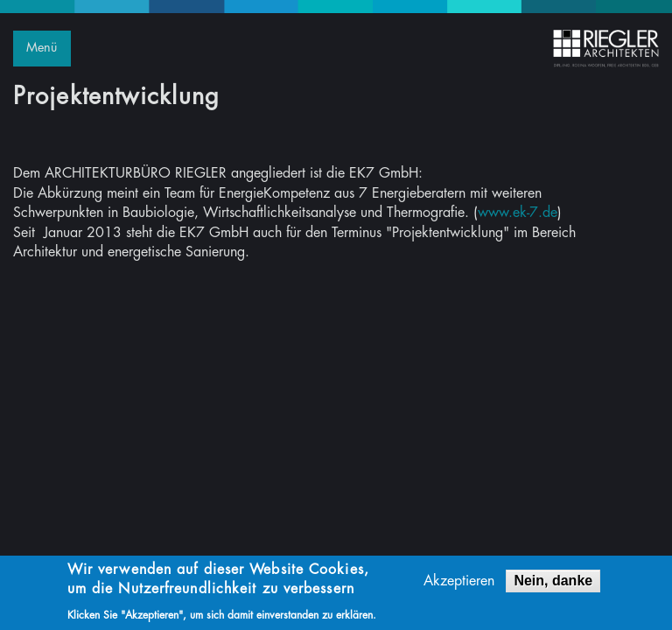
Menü (42, 48)
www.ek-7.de (518, 213)
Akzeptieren (459, 583)
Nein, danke (553, 582)
